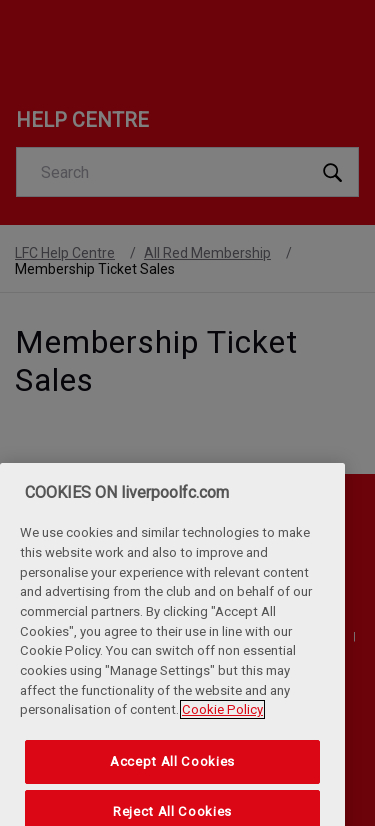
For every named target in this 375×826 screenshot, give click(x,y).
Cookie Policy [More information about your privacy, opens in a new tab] (222, 724)
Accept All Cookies (172, 776)
